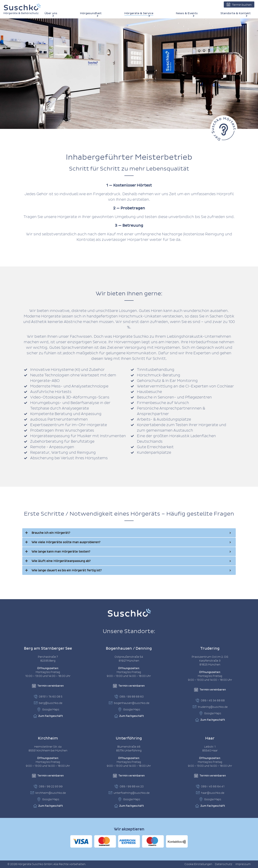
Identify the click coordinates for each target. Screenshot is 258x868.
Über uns (51, 14)
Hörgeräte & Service (139, 14)
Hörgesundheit (91, 14)
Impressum (243, 864)
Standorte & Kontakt (236, 14)
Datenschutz (224, 864)
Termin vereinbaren (48, 686)
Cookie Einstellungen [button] (198, 864)
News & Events (187, 14)
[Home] (22, 9)
